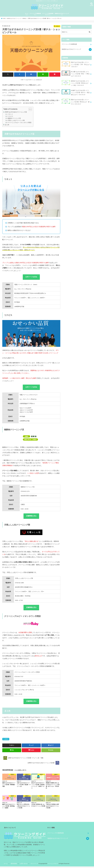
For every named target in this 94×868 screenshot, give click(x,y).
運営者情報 (13, 865)
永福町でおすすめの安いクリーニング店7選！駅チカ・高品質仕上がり (76, 91)
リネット (10, 114)
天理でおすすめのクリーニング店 (16, 112)
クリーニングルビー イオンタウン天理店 (20, 122)
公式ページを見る (31, 277)
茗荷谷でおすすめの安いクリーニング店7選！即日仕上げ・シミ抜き (76, 82)
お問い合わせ (23, 865)
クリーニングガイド (52, 865)
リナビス (10, 116)
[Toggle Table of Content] (29, 109)
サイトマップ (33, 865)
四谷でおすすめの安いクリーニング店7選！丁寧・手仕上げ (76, 64)
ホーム (27, 14)
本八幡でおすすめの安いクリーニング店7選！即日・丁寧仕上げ (76, 73)
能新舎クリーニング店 (14, 118)
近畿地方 (6, 741)
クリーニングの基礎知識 (35, 14)
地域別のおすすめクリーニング (62, 14)
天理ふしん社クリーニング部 (16, 120)
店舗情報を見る (31, 517)
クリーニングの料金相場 (48, 14)
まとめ (7, 125)
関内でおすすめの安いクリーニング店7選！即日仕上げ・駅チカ (76, 100)
